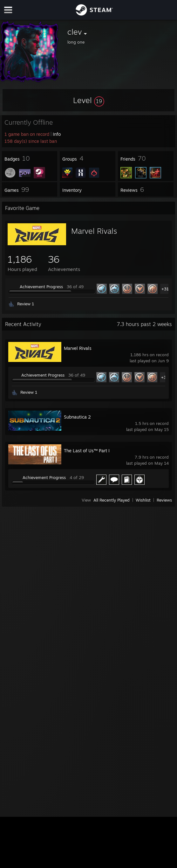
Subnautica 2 (77, 417)
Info (57, 134)
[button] (89, 100)
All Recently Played (112, 500)
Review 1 (26, 304)
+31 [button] (165, 289)
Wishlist (143, 500)
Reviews (164, 500)
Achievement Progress (41, 287)
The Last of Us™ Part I (87, 451)
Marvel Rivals (94, 231)
